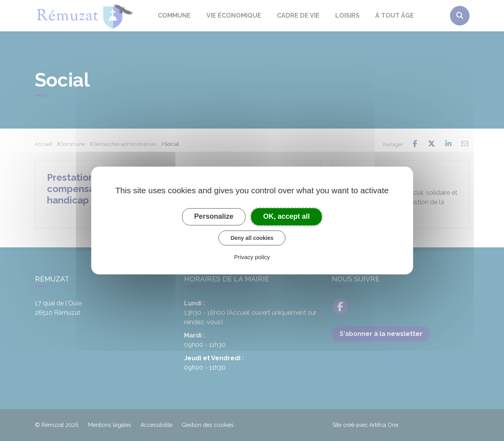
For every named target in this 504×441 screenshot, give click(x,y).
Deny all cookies (252, 238)
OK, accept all (286, 216)
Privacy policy (252, 257)
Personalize (214, 216)
